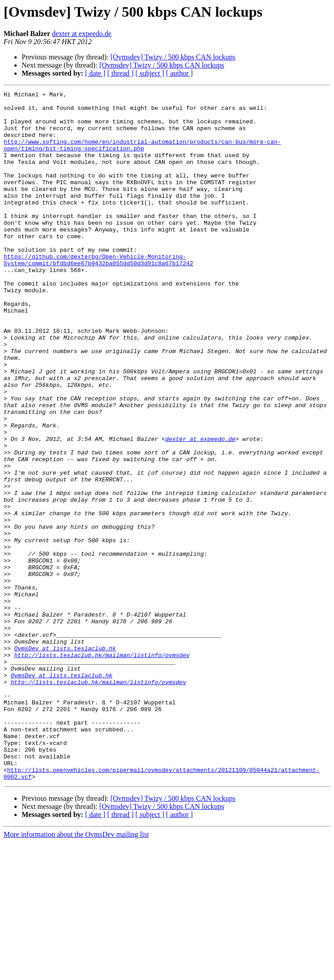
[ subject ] (150, 73)
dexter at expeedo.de (82, 34)
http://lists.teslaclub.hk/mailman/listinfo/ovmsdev (102, 768)
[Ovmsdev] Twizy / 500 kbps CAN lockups (173, 57)
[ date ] (95, 73)
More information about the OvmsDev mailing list (76, 972)
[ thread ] (120, 73)
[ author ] (180, 73)
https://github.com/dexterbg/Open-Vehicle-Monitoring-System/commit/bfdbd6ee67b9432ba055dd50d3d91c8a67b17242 (98, 294)
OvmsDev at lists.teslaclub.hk (65, 760)
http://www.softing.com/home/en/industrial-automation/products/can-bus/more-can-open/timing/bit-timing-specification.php (142, 156)
